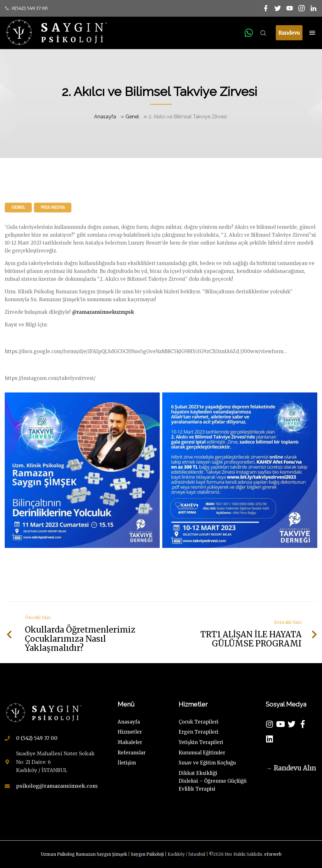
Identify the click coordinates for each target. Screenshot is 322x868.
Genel (132, 117)
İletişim (127, 763)
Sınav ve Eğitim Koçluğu (207, 763)
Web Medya (53, 207)
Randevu (289, 33)
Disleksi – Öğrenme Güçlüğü (213, 781)
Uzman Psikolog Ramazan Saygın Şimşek (84, 854)
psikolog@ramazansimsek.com (57, 786)
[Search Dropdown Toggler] (263, 34)
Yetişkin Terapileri (201, 742)
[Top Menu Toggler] (312, 33)
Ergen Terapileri (199, 732)
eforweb (273, 854)
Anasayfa (105, 117)
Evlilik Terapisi (197, 789)
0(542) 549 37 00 (30, 8)
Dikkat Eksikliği (198, 773)
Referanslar (132, 753)
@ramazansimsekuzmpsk (103, 312)
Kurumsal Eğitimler (202, 753)
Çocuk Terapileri (199, 722)
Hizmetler (130, 732)
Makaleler (130, 742)
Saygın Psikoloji (148, 854)
